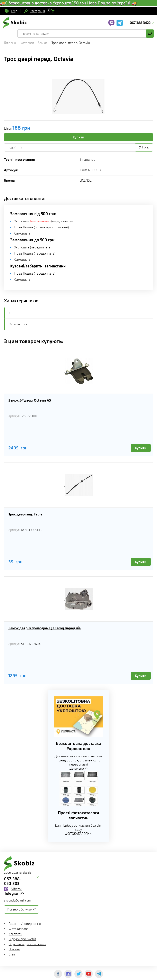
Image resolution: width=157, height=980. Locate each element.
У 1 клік (144, 147)
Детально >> (78, 768)
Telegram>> (14, 893)
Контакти (15, 934)
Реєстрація (37, 11)
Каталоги (27, 43)
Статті (13, 954)
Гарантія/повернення (25, 924)
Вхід (14, 11)
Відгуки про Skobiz (22, 939)
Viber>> (16, 889)
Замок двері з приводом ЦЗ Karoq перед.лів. (45, 628)
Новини (14, 949)
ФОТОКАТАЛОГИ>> (79, 834)
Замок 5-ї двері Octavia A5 (30, 400)
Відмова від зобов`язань (27, 944)
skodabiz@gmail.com (17, 900)
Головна (10, 43)
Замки (42, 43)
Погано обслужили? (21, 909)
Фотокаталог (18, 929)
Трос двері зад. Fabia (25, 514)
